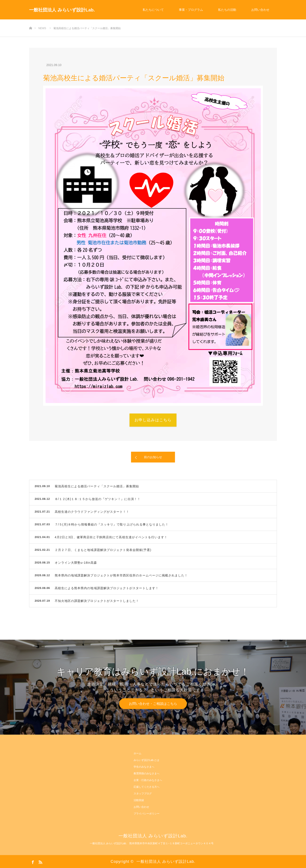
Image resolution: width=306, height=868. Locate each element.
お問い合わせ (260, 10)
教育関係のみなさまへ (147, 773)
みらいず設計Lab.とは (146, 760)
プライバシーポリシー (147, 814)
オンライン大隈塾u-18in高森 (76, 563)
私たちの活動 (227, 10)
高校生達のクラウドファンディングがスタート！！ (92, 512)
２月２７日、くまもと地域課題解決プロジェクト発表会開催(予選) (103, 550)
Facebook (32, 861)
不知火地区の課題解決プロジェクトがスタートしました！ (97, 601)
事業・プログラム (191, 10)
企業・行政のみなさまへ (148, 780)
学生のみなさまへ (144, 767)
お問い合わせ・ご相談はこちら (153, 703)
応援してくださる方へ (147, 787)
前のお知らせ (153, 457)
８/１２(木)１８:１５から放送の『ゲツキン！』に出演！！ (98, 499)
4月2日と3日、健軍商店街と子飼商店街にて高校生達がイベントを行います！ (111, 537)
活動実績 (139, 800)
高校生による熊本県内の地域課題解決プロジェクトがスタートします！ (107, 588)
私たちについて (153, 10)
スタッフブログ (143, 794)
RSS (40, 861)
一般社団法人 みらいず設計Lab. (62, 10)
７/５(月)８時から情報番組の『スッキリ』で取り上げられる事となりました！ (112, 524)
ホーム (137, 753)
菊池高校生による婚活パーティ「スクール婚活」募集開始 (97, 486)
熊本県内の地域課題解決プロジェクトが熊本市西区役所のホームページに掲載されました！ (121, 575)
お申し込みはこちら (153, 420)
